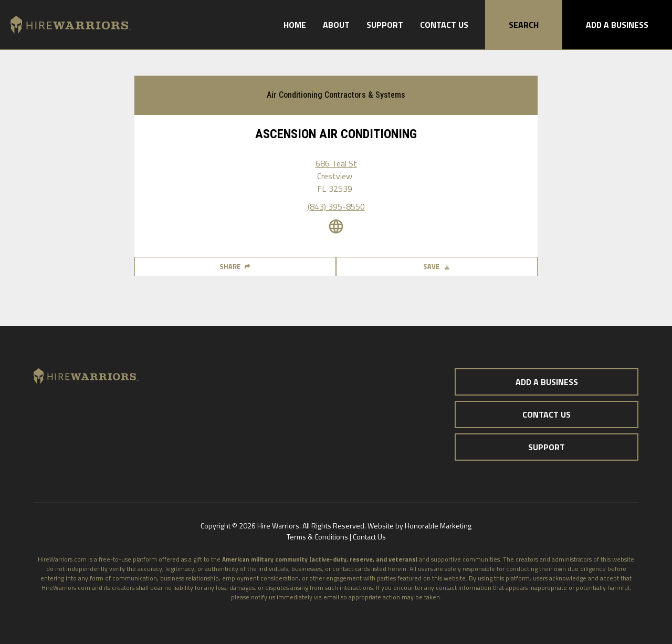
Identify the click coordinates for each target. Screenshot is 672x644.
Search (524, 25)
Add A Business (617, 25)
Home (295, 25)
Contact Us (444, 25)
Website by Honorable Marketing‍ (419, 526)
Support (385, 25)
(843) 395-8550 (336, 206)
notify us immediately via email (295, 597)
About (336, 25)
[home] (66, 25)
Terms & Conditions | (320, 537)
